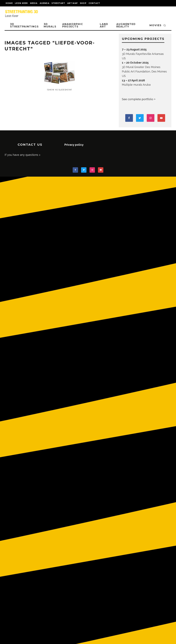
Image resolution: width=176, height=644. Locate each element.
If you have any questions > (22, 155)
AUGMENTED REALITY (126, 25)
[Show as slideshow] (59, 90)
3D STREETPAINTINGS (24, 25)
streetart (58, 3)
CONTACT (94, 3)
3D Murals (50, 25)
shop (83, 3)
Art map (73, 3)
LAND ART (104, 25)
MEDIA (34, 3)
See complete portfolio (138, 99)
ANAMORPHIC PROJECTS (73, 25)
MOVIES (156, 25)
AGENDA (45, 3)
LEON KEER (21, 3)
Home (9, 3)
